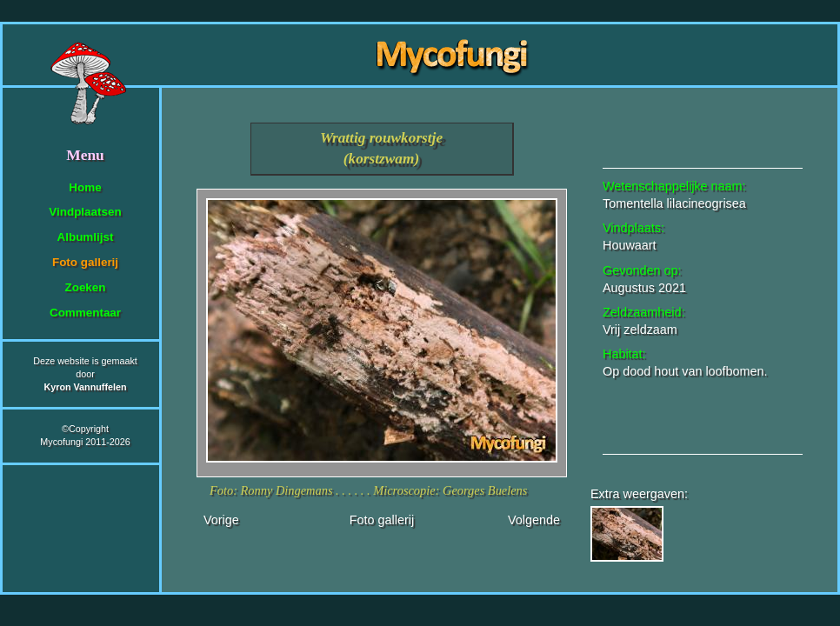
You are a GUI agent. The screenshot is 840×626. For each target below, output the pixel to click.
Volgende (534, 520)
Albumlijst (86, 237)
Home (85, 187)
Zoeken (85, 287)
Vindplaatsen (85, 212)
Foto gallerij (85, 262)
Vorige (221, 520)
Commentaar (85, 313)
